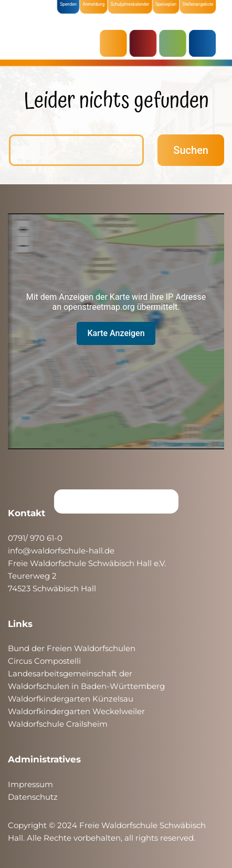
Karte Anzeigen (116, 333)
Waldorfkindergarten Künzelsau (71, 699)
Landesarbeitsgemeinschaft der (70, 673)
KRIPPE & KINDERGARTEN (145, 43)
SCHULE (174, 43)
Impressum (30, 784)
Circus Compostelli (44, 661)
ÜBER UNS (203, 43)
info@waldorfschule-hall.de (61, 551)
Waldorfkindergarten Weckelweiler (76, 711)
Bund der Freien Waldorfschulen (72, 648)
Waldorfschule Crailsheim (58, 724)
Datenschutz (33, 797)
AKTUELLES (116, 43)
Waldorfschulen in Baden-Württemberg (86, 686)
